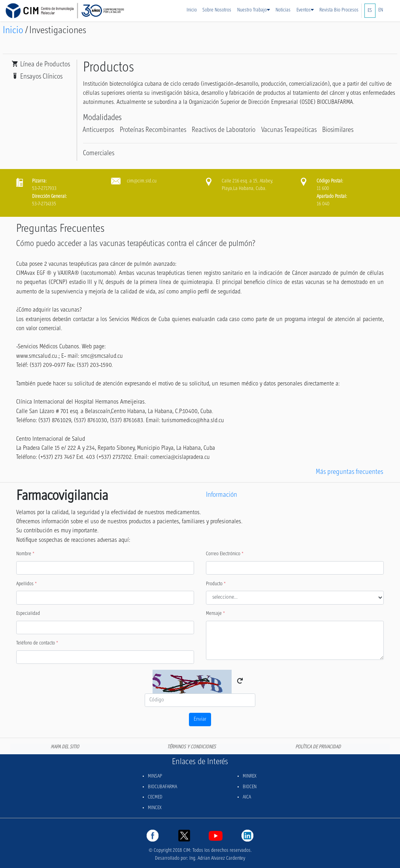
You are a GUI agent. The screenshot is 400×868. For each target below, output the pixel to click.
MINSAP (155, 776)
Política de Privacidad (318, 747)
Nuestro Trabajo (254, 10)
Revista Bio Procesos (339, 10)
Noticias (283, 10)
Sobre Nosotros (217, 10)
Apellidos (26, 584)
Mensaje (215, 614)
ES (370, 11)
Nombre (25, 554)
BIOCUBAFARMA (162, 787)
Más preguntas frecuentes (349, 472)
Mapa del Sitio (65, 747)
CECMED (155, 797)
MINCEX (155, 808)
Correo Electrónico (225, 554)
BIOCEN (250, 787)
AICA (247, 797)
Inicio (192, 10)
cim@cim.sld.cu (142, 181)
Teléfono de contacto (37, 643)
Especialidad (28, 614)
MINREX (250, 776)
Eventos (305, 10)
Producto (216, 584)
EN (381, 10)
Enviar (200, 719)
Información (222, 495)
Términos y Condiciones (192, 747)
